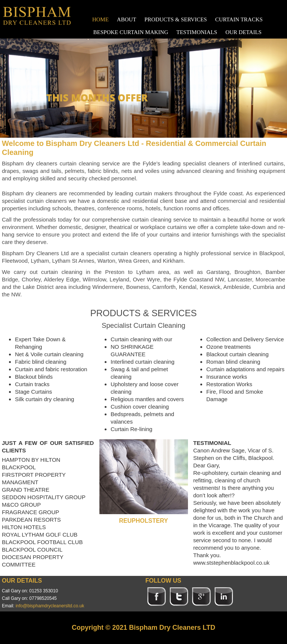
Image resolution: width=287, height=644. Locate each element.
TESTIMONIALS (197, 32)
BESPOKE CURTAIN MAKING (131, 32)
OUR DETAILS (243, 32)
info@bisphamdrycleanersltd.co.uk (50, 606)
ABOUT (127, 19)
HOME (101, 19)
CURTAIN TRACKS (239, 19)
